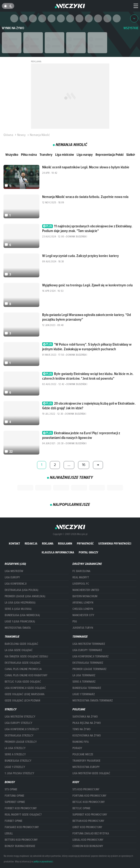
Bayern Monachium (85, 596)
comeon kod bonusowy (88, 846)
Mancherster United (86, 590)
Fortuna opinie (14, 796)
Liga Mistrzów (14, 571)
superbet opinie (15, 802)
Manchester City (83, 615)
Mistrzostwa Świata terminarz (93, 701)
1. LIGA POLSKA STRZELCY (19, 773)
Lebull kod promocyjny (88, 840)
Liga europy (85, 155)
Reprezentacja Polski (109, 155)
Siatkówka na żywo (85, 717)
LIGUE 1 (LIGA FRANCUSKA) (20, 621)
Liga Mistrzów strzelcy (20, 717)
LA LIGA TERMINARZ (84, 675)
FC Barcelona (81, 571)
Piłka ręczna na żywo (87, 723)
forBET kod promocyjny (21, 808)
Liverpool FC (81, 584)
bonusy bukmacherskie (20, 846)
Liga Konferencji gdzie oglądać (25, 688)
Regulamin (65, 543)
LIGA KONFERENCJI (16, 584)
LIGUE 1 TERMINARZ (84, 694)
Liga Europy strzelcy (19, 723)
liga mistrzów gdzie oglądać (91, 773)
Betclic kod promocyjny (89, 802)
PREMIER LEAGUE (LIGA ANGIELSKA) (25, 596)
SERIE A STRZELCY (15, 754)
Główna (8, 135)
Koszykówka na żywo (87, 736)
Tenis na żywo (82, 729)
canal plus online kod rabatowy (26, 675)
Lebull (9, 833)
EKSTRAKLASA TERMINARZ (88, 663)
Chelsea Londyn (83, 609)
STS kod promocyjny (86, 789)
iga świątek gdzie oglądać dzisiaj (26, 656)
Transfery (46, 155)
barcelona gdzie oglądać (21, 644)
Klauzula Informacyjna (58, 552)
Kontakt (14, 543)
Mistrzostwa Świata (18, 628)
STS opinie (11, 789)
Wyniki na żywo (13, 28)
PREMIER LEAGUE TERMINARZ (89, 669)
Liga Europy (12, 577)
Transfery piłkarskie (86, 761)
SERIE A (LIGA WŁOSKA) (18, 609)
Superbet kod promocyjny (90, 815)
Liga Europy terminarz (87, 650)
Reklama (48, 543)
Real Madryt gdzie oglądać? (23, 815)
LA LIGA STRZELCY (15, 748)
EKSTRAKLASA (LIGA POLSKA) (21, 590)
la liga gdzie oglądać (19, 650)
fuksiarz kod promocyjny (22, 827)
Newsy (20, 135)
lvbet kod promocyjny (87, 827)
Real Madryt (81, 577)
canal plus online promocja (23, 669)
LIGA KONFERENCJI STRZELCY (22, 729)
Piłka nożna (29, 155)
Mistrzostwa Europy (86, 767)
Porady (77, 748)
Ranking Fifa (81, 742)
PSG (75, 621)
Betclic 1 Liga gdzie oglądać (23, 682)
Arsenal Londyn (83, 603)
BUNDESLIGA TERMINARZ (87, 688)
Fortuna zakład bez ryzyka (91, 833)
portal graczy (89, 552)
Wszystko (12, 155)
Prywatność (85, 543)
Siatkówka (133, 155)
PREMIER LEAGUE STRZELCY (21, 742)
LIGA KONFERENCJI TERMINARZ (90, 656)
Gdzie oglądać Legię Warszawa (25, 694)
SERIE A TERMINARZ (84, 682)
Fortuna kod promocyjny (89, 796)
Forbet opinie (14, 821)
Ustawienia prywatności (115, 543)
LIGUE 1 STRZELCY (15, 767)
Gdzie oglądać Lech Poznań (22, 701)
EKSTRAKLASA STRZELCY (19, 736)
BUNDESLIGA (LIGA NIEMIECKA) (22, 615)
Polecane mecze (83, 754)
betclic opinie (81, 808)
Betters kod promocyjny (21, 840)
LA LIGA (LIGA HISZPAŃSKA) (20, 603)
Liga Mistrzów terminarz (89, 644)
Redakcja (31, 543)
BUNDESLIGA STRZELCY (18, 761)
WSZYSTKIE (131, 28)
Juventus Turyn (83, 628)
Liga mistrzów (65, 155)
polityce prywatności (43, 861)
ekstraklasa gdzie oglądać (23, 663)
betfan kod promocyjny (88, 821)
